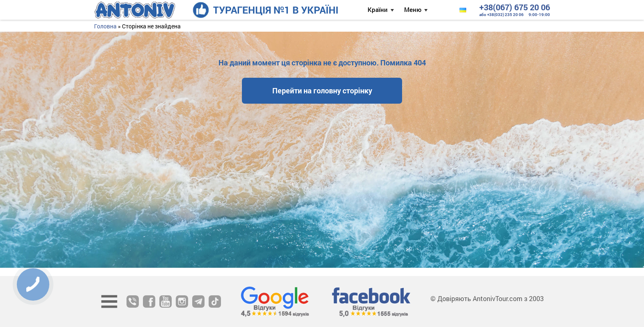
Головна (105, 26)
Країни (378, 9)
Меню (413, 9)
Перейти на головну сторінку (322, 90)
